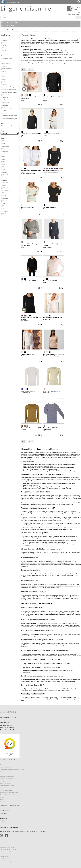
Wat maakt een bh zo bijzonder (7, 845)
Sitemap (2, 799)
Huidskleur (4, 151)
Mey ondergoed (5, 95)
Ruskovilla (4, 105)
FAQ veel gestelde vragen (6, 790)
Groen (3, 149)
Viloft (3, 203)
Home (3, 30)
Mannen (4, 43)
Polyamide (4, 198)
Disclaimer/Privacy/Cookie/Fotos (8, 795)
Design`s (4, 172)
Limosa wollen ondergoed (8, 90)
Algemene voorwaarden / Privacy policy (9, 792)
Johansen (4, 84)
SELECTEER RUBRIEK (9, 22)
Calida (3, 61)
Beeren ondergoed (6, 58)
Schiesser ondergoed (7, 108)
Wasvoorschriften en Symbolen (7, 861)
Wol (3, 209)
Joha (3, 82)
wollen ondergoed (68, 57)
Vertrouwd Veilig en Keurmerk (7, 786)
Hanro (3, 79)
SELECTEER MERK (8, 26)
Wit (2, 167)
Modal (3, 195)
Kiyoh (10, 755)
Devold (3, 71)
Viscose (3, 206)
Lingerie (2, 774)
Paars (3, 159)
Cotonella (4, 66)
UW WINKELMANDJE (73, 15)
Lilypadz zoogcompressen (6, 859)
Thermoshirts (11, 30)
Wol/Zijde (4, 214)
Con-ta (23, 574)
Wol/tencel (4, 211)
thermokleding (69, 60)
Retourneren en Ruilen (5, 783)
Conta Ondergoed (6, 64)
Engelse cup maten (4, 856)
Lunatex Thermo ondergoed (9, 92)
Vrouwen (4, 40)
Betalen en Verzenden (5, 788)
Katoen (3, 185)
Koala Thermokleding (7, 87)
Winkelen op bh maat (5, 772)
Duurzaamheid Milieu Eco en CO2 (8, 849)
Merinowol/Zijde (6, 190)
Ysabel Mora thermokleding (9, 118)
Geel (3, 154)
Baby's (3, 51)
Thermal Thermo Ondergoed (9, 116)
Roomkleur (4, 175)
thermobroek (43, 60)
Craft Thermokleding (7, 69)
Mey (42, 561)
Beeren (49, 588)
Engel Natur (5, 74)
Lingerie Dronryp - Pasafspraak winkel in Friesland (12, 769)
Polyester (4, 201)
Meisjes (3, 48)
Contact (2, 802)
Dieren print (5, 146)
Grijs (3, 157)
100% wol (4, 182)
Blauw (3, 141)
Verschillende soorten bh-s (6, 852)
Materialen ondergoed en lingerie (8, 847)
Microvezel (4, 193)
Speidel (3, 110)
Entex (3, 77)
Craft (78, 456)
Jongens (4, 45)
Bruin (3, 143)
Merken (2, 797)
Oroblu (3, 100)
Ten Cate (4, 113)
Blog (1, 765)
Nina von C (4, 97)
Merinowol (4, 188)
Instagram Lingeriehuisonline (7, 776)
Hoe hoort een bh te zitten (6, 854)
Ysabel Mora (53, 595)
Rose (3, 162)
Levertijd (2, 781)
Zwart (3, 170)
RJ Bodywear (5, 103)
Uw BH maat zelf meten (6, 767)
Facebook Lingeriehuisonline (7, 779)
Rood (3, 164)
